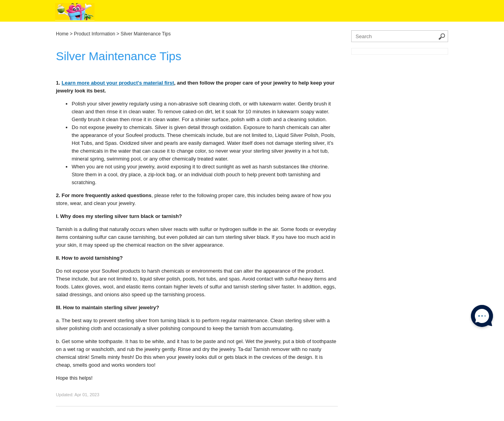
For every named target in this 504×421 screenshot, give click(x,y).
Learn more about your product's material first (118, 83)
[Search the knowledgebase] (400, 36)
